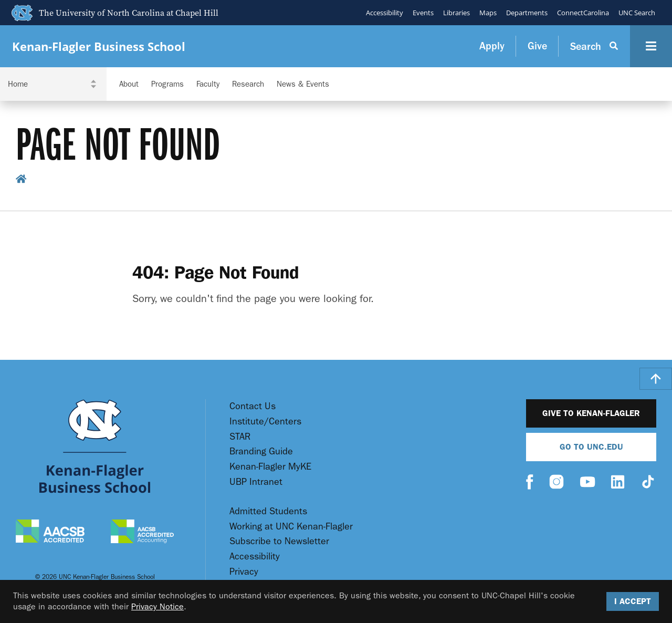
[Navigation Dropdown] (53, 84)
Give (537, 46)
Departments (527, 13)
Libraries (456, 13)
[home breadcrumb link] (21, 180)
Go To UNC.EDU (591, 447)
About (129, 84)
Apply (492, 46)
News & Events (303, 84)
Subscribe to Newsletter (279, 541)
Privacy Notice (157, 606)
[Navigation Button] (651, 46)
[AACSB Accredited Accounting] (142, 533)
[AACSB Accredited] (50, 532)
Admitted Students (268, 511)
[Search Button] (594, 46)
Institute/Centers (265, 422)
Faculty (208, 84)
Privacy (244, 572)
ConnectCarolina (583, 13)
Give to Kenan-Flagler (591, 413)
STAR (240, 437)
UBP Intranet (256, 482)
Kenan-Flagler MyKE (270, 467)
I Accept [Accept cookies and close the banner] (633, 601)
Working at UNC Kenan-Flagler (291, 527)
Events (423, 13)
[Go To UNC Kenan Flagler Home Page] (95, 446)
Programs (167, 84)
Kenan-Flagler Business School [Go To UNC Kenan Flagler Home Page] (99, 46)
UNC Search (637, 13)
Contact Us (253, 406)
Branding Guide (261, 451)
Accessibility (385, 13)
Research (248, 84)
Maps (488, 13)
